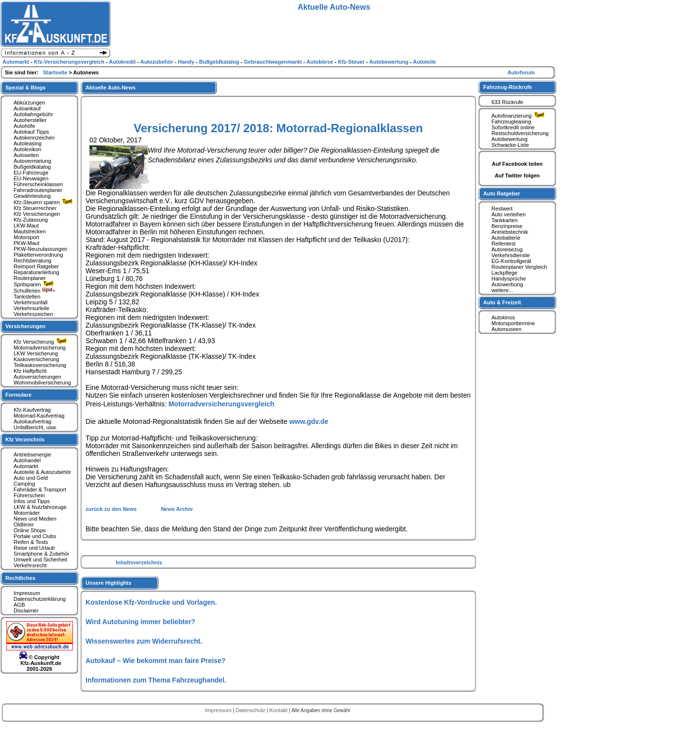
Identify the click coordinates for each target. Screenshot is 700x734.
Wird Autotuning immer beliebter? (140, 622)
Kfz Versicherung (41, 342)
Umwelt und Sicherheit (40, 559)
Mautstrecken (30, 231)
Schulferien (35, 291)
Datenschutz (251, 710)
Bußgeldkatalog (32, 167)
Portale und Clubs (35, 536)
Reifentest (504, 244)
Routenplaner (30, 278)
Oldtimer (24, 524)
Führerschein (29, 495)
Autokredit (123, 62)
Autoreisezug (507, 249)
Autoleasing (28, 143)
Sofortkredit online (513, 127)
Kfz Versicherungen (37, 214)
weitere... (502, 290)
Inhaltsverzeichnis (139, 562)
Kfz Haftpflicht (30, 371)
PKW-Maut (26, 243)
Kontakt (279, 710)
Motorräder (27, 513)
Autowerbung (507, 284)
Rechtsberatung (33, 261)
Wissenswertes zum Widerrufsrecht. (144, 641)
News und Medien (35, 519)
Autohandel (27, 460)
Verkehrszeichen (33, 314)
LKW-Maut (26, 226)
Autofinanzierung (519, 116)
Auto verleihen (508, 214)
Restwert (502, 209)
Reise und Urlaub (34, 548)
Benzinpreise (507, 226)
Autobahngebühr (33, 114)
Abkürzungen (29, 103)
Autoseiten (26, 155)
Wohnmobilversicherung (42, 383)
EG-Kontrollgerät (511, 261)
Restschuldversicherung (520, 133)
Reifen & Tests (31, 542)
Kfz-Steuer (352, 62)
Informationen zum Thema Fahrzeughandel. (156, 680)
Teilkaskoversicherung (40, 365)
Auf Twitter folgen (517, 175)
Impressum (27, 593)
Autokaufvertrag (33, 421)
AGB (19, 605)
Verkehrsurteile (31, 308)
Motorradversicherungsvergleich (221, 404)
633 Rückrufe (507, 102)
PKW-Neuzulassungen (40, 249)
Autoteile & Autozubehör (42, 472)
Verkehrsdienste (511, 255)
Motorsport (26, 237)
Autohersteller (30, 120)
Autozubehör (157, 62)
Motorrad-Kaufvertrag (39, 416)
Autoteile (425, 62)
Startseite (56, 72)
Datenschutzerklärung (40, 599)
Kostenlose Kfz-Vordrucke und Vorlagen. (151, 602)
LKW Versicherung (36, 353)
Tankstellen (27, 297)
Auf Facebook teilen (517, 164)
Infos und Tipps (32, 501)
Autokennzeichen (34, 138)
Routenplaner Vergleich (519, 267)
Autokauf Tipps (31, 132)
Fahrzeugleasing (511, 122)
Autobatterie (506, 238)
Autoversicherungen (37, 377)
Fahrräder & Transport (40, 489)
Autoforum (521, 72)
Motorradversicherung (40, 348)
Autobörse (320, 62)
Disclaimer (26, 611)
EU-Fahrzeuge (31, 173)
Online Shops (30, 530)
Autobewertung (509, 139)
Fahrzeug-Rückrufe (507, 87)
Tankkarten (505, 220)
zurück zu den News (112, 509)
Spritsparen (35, 284)
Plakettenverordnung (38, 255)
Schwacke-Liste (510, 145)
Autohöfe (24, 126)
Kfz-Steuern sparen (44, 202)
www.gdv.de (309, 421)
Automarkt (26, 466)
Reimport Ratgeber (36, 266)
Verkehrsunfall (31, 302)
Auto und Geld (31, 478)
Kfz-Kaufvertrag (32, 410)
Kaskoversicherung (36, 359)
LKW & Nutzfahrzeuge (40, 507)
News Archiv (177, 509)
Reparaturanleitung (36, 272)
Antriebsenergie (32, 454)
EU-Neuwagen (31, 178)
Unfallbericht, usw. (35, 427)
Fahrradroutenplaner (38, 190)
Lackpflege (504, 273)
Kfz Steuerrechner (35, 208)
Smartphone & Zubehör (41, 554)
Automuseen (507, 329)
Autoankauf (27, 108)
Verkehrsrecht (30, 565)
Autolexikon (27, 149)
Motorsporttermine (513, 323)
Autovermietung (32, 161)
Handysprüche (509, 279)
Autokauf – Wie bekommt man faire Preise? (156, 661)
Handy (187, 62)
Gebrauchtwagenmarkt (274, 62)
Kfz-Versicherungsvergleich (70, 62)
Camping (24, 484)
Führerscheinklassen (38, 184)
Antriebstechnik (510, 232)
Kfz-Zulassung (31, 220)
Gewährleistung (32, 196)
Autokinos (503, 317)
